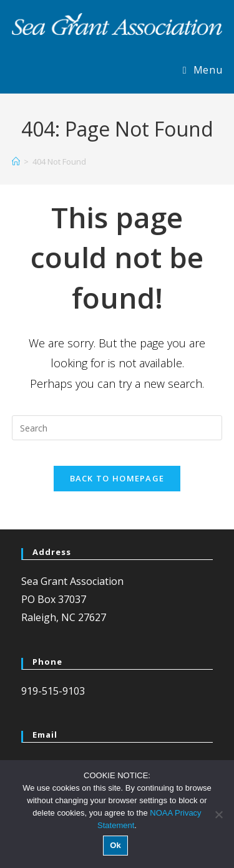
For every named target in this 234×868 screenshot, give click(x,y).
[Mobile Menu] (202, 70)
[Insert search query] (117, 428)
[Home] (16, 162)
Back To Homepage (117, 478)
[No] (218, 814)
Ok (115, 845)
